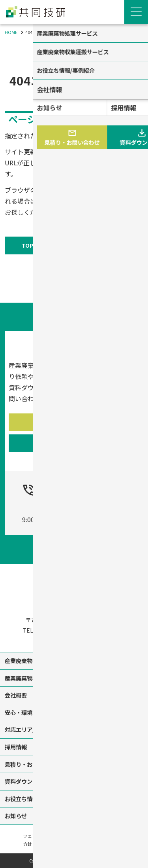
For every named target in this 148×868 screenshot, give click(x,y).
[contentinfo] (74, 712)
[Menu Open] (136, 12)
